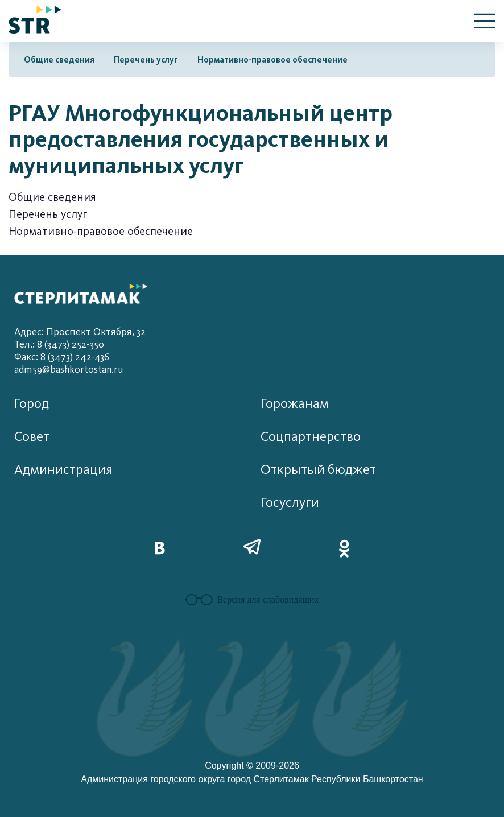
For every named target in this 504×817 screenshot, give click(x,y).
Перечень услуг (146, 60)
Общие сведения (59, 60)
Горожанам (295, 404)
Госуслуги (290, 503)
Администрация (63, 470)
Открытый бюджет (318, 470)
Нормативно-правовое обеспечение (272, 60)
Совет (32, 437)
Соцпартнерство (311, 437)
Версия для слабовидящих (252, 600)
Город (32, 404)
